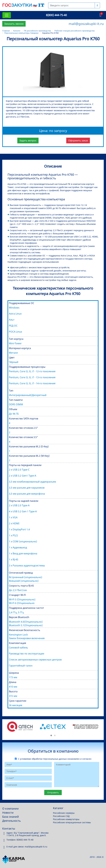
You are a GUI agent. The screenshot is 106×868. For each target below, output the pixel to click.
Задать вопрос (28, 141)
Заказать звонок (14, 24)
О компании (10, 808)
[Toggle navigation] (7, 15)
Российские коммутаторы (66, 819)
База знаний (11, 817)
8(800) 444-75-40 (56, 15)
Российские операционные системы (72, 822)
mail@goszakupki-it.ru (86, 24)
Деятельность (12, 821)
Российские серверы (64, 813)
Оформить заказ (78, 141)
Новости (8, 813)
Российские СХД (61, 816)
